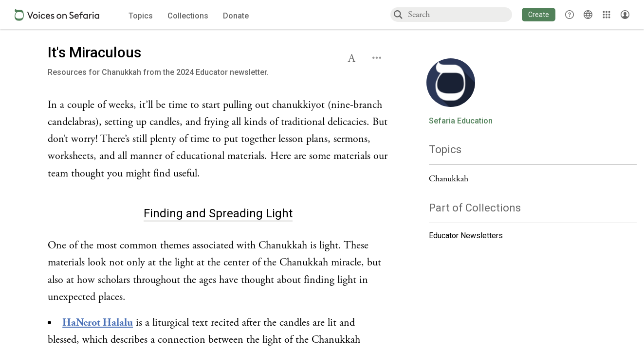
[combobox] (460, 14)
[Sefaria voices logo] (57, 15)
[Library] (607, 15)
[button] (539, 15)
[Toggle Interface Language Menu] (588, 15)
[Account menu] (625, 15)
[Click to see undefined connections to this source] (218, 140)
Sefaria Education (461, 121)
